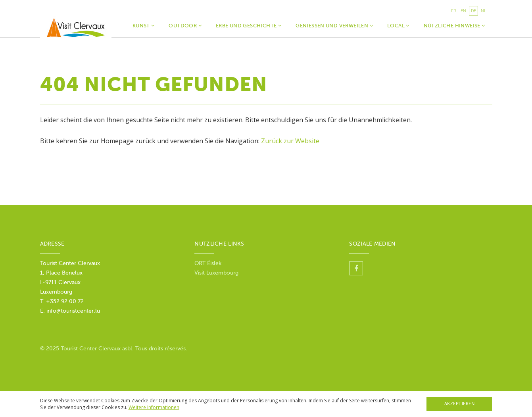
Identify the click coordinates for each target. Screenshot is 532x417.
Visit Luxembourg (216, 273)
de (473, 11)
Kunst (144, 26)
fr (453, 11)
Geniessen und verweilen (334, 26)
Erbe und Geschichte (249, 26)
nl (484, 11)
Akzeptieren (460, 404)
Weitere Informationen (154, 407)
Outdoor (185, 26)
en (463, 11)
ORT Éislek (209, 263)
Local (398, 26)
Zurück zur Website (290, 141)
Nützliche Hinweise (454, 26)
